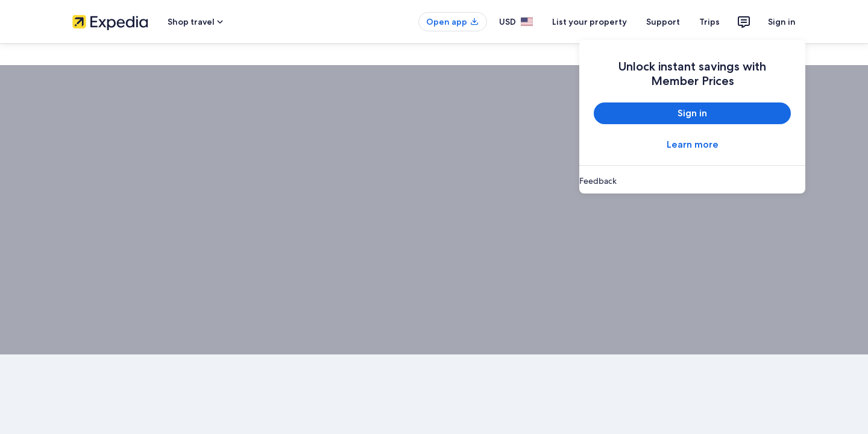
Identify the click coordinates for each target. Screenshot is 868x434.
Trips (709, 22)
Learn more (693, 144)
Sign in (782, 22)
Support (663, 22)
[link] (692, 181)
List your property (590, 22)
